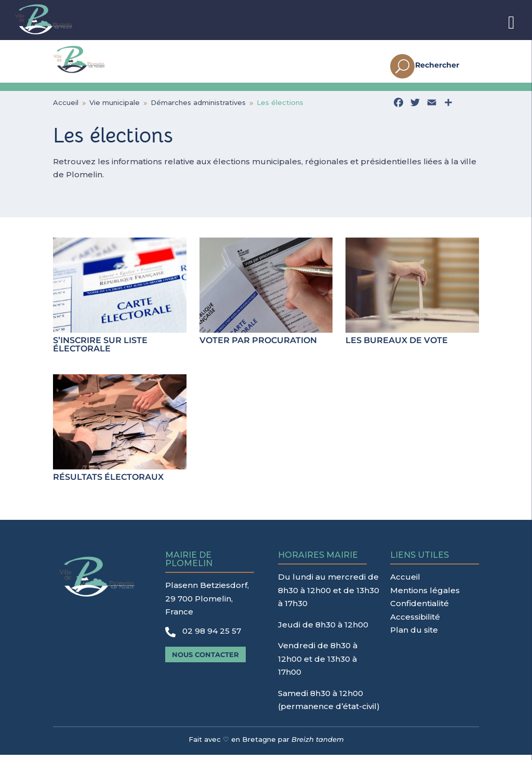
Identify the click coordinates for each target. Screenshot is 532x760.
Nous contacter (205, 660)
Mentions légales (425, 595)
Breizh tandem (318, 744)
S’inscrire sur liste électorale (100, 350)
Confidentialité (420, 608)
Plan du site (414, 635)
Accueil (405, 582)
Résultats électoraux (108, 482)
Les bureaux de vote (397, 345)
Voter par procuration (258, 345)
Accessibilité (415, 622)
